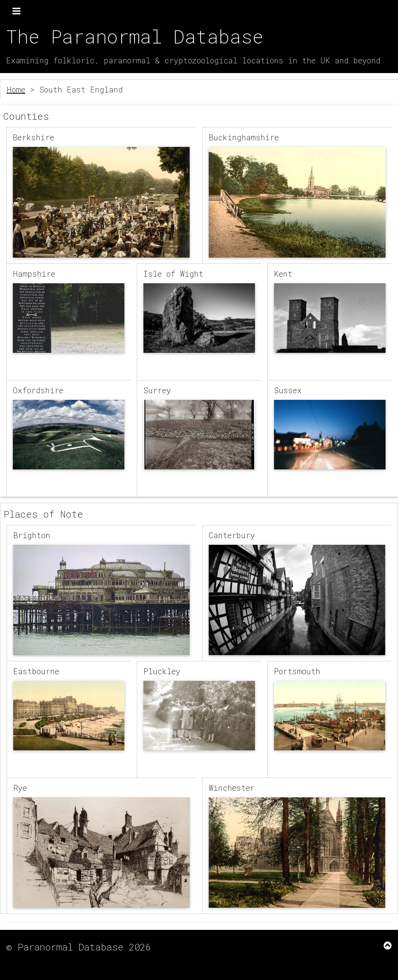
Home (16, 89)
